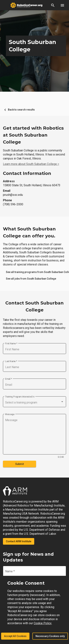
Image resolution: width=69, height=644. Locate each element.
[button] (53, 5)
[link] (31, 279)
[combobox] (34, 403)
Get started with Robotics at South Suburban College (33, 135)
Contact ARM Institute (19, 541)
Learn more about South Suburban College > (31, 164)
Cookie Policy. (43, 623)
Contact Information (27, 173)
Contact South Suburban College (34, 306)
